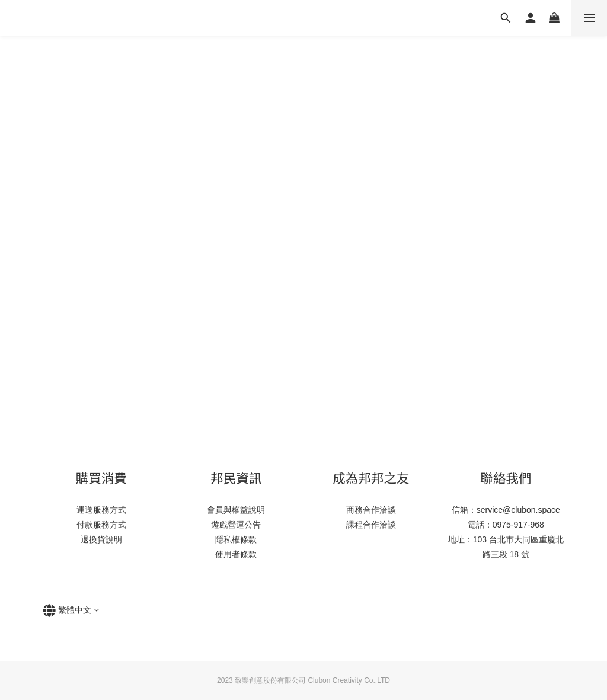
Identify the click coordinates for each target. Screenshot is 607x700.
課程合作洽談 (371, 525)
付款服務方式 (101, 525)
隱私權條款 (236, 539)
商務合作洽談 (371, 510)
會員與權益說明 (236, 510)
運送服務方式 (101, 510)
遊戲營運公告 (236, 525)
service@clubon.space (518, 510)
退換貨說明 (101, 539)
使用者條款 (236, 554)
